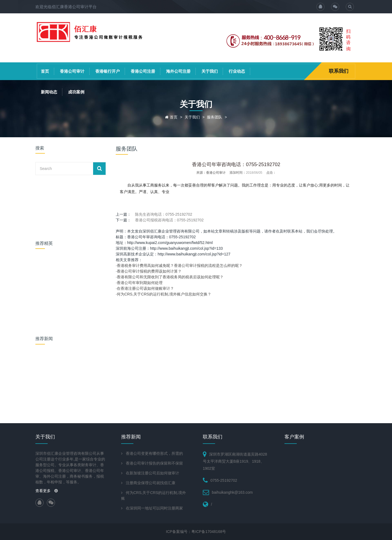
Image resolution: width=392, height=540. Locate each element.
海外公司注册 (178, 71)
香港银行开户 (108, 71)
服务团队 (215, 117)
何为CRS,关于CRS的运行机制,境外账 (154, 495)
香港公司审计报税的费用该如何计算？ (149, 271)
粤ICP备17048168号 (209, 532)
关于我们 (210, 71)
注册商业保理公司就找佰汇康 (151, 483)
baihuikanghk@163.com (232, 492)
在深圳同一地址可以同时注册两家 (154, 508)
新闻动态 (49, 92)
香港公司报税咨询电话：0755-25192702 (169, 220)
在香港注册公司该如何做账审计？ (145, 288)
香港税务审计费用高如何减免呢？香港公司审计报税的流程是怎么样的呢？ (180, 266)
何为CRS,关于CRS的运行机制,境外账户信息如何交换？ (164, 294)
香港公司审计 (72, 71)
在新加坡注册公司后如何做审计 (152, 473)
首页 (45, 71)
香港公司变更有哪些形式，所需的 (154, 453)
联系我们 (339, 71)
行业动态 (237, 71)
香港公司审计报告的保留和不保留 (154, 463)
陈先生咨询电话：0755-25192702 (164, 214)
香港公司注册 (143, 71)
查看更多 (47, 491)
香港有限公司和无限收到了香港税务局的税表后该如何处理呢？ (170, 277)
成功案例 (76, 92)
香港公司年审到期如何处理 (140, 283)
